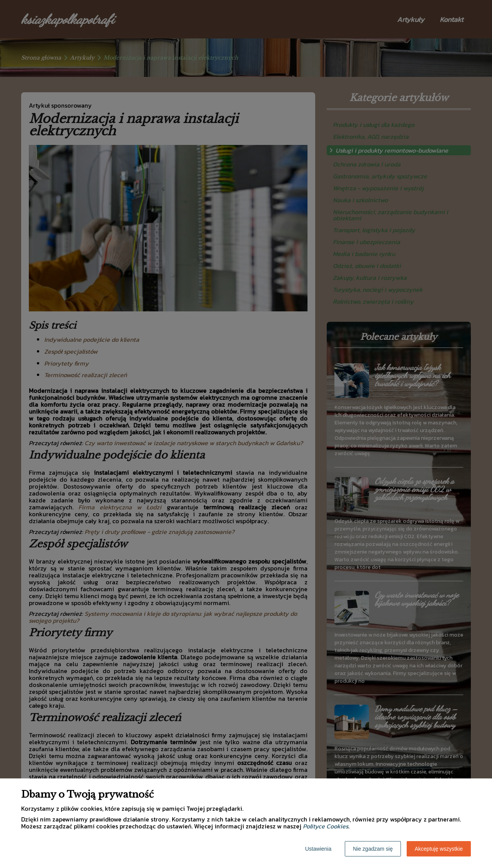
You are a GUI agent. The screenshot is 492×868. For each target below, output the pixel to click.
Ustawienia (318, 849)
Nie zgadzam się (373, 849)
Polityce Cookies (326, 826)
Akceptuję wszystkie (439, 849)
